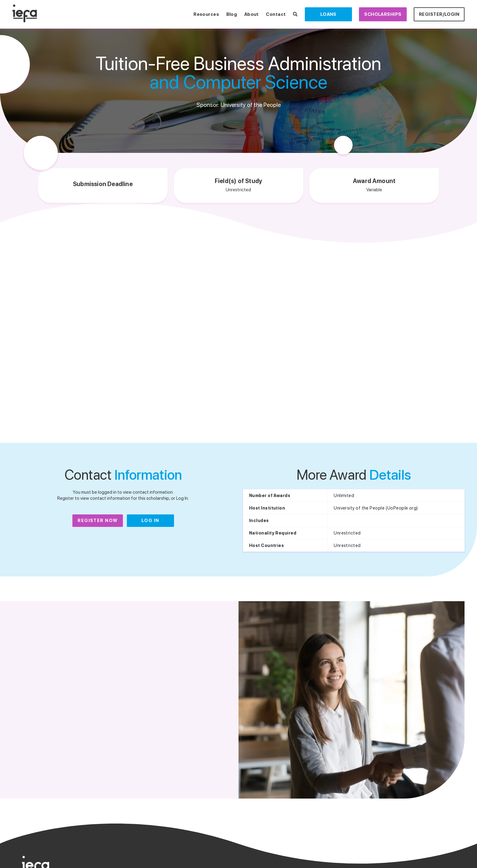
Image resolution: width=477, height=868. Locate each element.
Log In (150, 520)
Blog (232, 14)
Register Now (98, 520)
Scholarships (383, 14)
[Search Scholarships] (295, 14)
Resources (206, 14)
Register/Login (439, 14)
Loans (328, 14)
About (252, 14)
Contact (276, 14)
